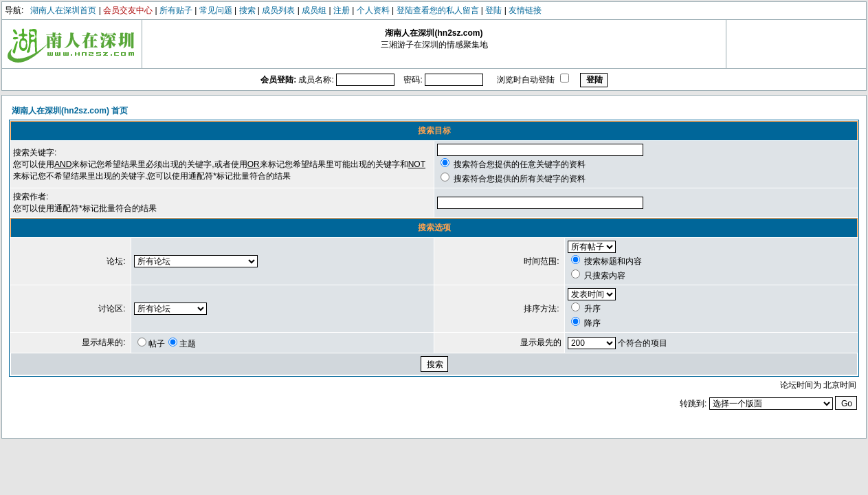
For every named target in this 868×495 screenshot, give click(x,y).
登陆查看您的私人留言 (438, 10)
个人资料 (373, 10)
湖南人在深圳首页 (63, 10)
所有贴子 (176, 10)
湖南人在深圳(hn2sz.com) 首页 (70, 111)
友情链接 (525, 10)
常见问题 (216, 10)
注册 (342, 10)
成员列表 (278, 10)
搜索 (247, 10)
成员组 (314, 10)
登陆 (493, 10)
